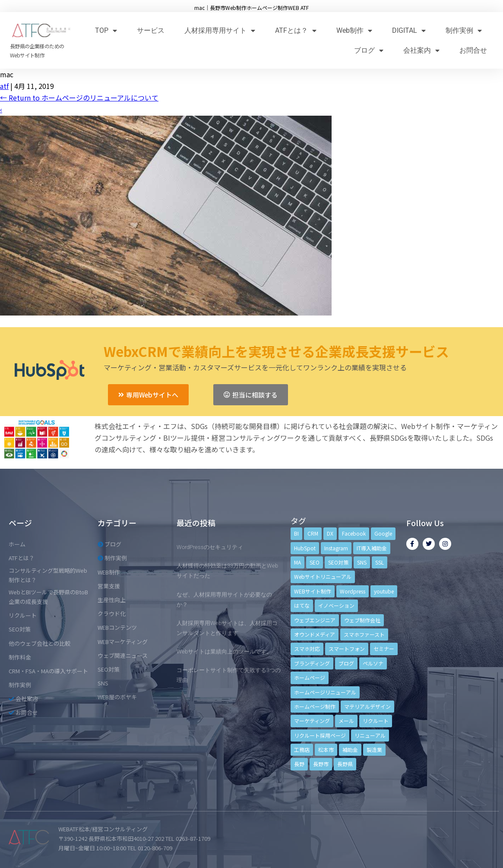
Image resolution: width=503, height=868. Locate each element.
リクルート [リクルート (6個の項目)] (376, 721)
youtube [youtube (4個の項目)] (384, 591)
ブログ (369, 50)
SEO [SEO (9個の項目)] (315, 562)
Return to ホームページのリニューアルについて (79, 98)
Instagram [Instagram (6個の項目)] (336, 548)
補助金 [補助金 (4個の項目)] (350, 750)
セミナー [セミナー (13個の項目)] (384, 649)
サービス (151, 30)
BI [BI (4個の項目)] (296, 533)
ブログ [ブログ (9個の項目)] (346, 663)
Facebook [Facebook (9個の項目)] (354, 533)
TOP (106, 30)
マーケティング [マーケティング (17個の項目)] (312, 721)
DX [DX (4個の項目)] (330, 533)
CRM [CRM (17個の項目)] (313, 533)
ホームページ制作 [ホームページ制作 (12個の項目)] (315, 706)
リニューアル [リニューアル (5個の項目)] (370, 735)
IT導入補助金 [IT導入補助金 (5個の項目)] (372, 548)
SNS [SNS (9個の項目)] (362, 562)
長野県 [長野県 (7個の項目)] (345, 764)
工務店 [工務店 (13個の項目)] (302, 750)
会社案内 (421, 50)
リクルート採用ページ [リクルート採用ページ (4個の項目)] (320, 735)
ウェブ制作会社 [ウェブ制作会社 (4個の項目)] (362, 620)
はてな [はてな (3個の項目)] (302, 605)
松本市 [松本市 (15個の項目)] (326, 750)
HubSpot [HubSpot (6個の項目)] (305, 548)
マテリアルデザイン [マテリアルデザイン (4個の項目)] (367, 706)
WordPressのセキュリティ (210, 547)
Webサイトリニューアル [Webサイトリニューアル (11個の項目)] (323, 576)
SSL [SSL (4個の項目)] (380, 562)
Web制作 (354, 30)
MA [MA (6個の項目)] (297, 562)
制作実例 (464, 30)
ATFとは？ (296, 30)
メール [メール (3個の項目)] (346, 721)
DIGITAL (409, 30)
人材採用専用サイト (220, 30)
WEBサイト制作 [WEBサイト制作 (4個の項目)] (313, 591)
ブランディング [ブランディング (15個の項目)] (312, 663)
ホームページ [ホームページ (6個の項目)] (310, 677)
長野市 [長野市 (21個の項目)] (321, 764)
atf (4, 86)
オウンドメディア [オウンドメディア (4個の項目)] (315, 634)
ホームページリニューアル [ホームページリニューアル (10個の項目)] (325, 692)
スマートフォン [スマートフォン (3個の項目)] (347, 649)
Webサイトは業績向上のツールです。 (224, 652)
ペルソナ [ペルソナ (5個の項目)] (373, 663)
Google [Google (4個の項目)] (383, 533)
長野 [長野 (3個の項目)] (299, 764)
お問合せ (473, 50)
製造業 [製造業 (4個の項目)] (374, 750)
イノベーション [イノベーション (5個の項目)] (336, 605)
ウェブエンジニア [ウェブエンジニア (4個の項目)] (315, 620)
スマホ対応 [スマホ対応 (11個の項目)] (307, 649)
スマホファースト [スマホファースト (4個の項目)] (364, 634)
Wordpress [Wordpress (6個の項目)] (353, 591)
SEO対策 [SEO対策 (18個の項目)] (338, 562)
